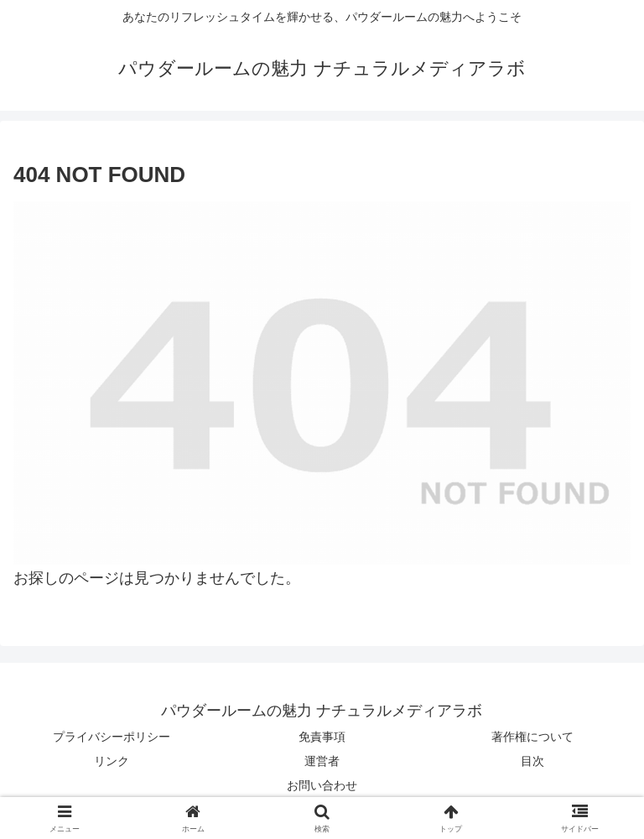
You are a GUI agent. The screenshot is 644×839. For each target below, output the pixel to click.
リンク (112, 761)
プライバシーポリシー (112, 737)
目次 (532, 761)
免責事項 (322, 737)
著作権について (532, 737)
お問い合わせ (322, 785)
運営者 (322, 761)
